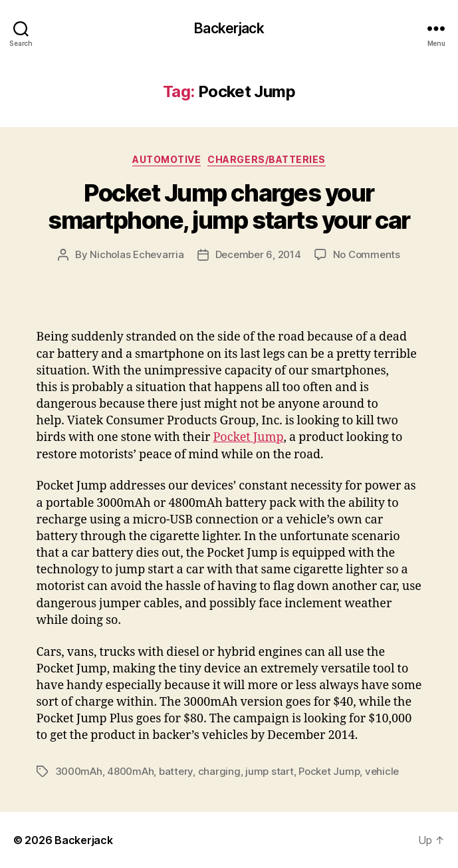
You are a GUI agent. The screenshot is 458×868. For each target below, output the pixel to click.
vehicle (382, 771)
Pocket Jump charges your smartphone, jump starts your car (229, 207)
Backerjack (229, 28)
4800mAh (130, 771)
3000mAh (79, 771)
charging (219, 771)
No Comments (367, 254)
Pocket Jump (248, 437)
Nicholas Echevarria (137, 254)
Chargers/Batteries (266, 159)
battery (176, 771)
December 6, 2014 (258, 254)
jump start (269, 771)
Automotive (167, 159)
